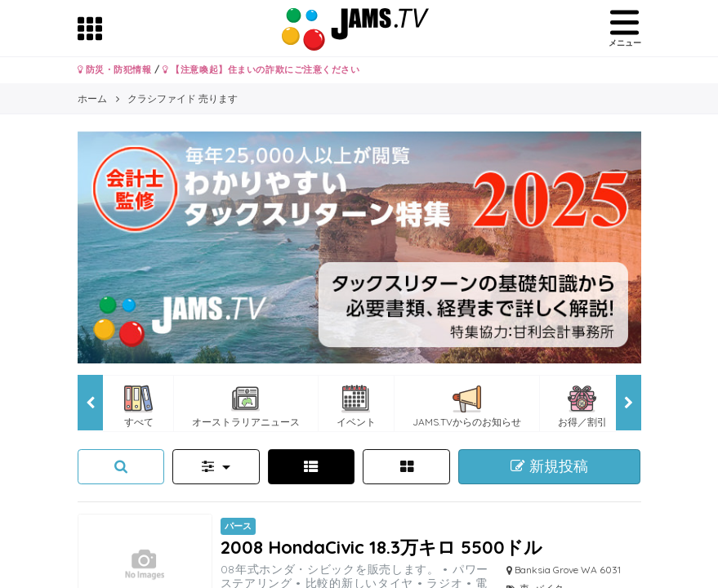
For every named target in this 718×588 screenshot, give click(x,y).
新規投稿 (549, 466)
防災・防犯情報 (115, 69)
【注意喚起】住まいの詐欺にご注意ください (261, 69)
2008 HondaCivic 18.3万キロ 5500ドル (381, 547)
